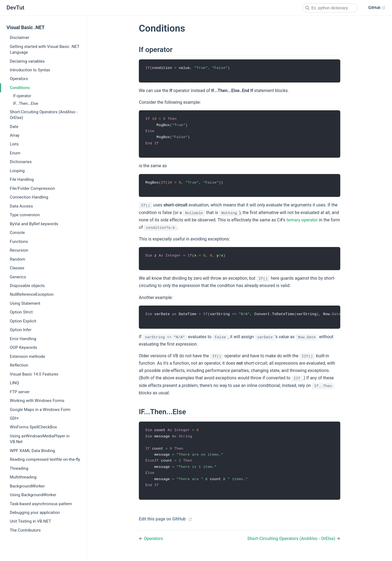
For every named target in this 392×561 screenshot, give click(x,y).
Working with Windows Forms (37, 401)
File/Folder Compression (32, 188)
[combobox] (330, 8)
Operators (19, 79)
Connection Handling (29, 197)
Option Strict (21, 312)
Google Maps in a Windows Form (40, 410)
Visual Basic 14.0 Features (34, 374)
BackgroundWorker (27, 486)
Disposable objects (27, 286)
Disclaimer (20, 38)
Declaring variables (27, 61)
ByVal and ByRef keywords (34, 224)
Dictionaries (21, 162)
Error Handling (23, 339)
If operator (22, 96)
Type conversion (25, 215)
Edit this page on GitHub (162, 523)
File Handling (22, 179)
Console (17, 233)
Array (15, 135)
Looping (17, 171)
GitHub (377, 8)
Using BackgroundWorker (33, 495)
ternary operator (302, 222)
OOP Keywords (23, 347)
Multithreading (23, 477)
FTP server (20, 392)
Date (14, 127)
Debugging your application (35, 513)
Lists (14, 144)
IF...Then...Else (26, 104)
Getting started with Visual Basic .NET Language (45, 49)
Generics (18, 277)
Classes (17, 268)
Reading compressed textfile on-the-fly (45, 459)
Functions (19, 242)
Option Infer (21, 330)
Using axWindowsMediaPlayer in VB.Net (40, 439)
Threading (19, 468)
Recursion (19, 250)
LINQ (14, 383)
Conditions (20, 88)
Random (18, 259)
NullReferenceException (32, 294)
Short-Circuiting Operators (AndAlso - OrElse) (44, 115)
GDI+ (14, 418)
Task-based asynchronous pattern (41, 504)
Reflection (19, 365)
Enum (15, 153)
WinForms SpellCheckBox (33, 427)
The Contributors (25, 530)
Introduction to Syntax (30, 70)
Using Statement (25, 303)
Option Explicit (23, 321)
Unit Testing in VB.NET (30, 521)
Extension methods (27, 356)
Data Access (21, 206)
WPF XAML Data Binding (32, 451)
